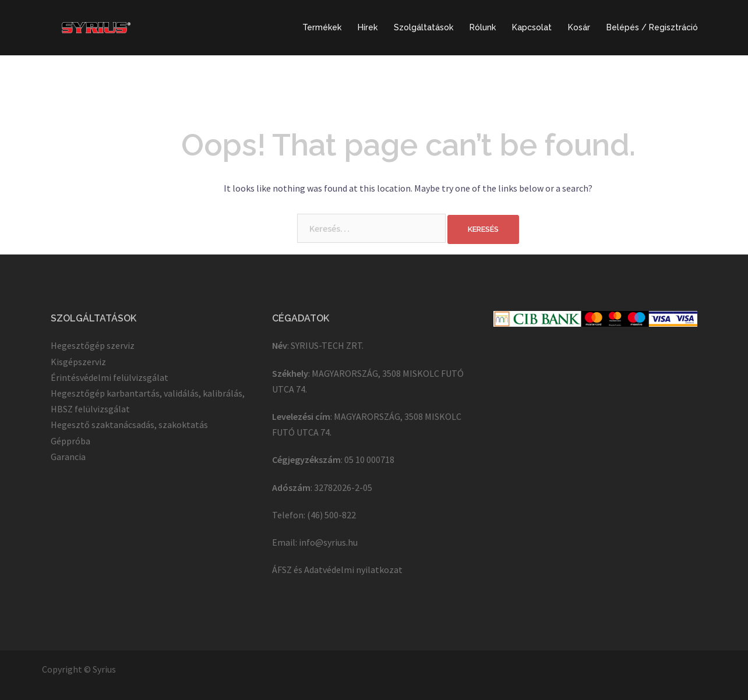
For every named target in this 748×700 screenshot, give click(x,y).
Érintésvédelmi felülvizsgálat (110, 377)
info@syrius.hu (328, 542)
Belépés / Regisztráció (652, 27)
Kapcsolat (532, 27)
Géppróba (70, 441)
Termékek (322, 27)
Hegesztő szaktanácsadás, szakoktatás (129, 425)
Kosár (579, 27)
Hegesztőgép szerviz (93, 345)
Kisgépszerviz (78, 362)
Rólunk (483, 27)
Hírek (368, 27)
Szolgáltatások (424, 27)
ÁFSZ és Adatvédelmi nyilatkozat (337, 570)
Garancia (68, 457)
